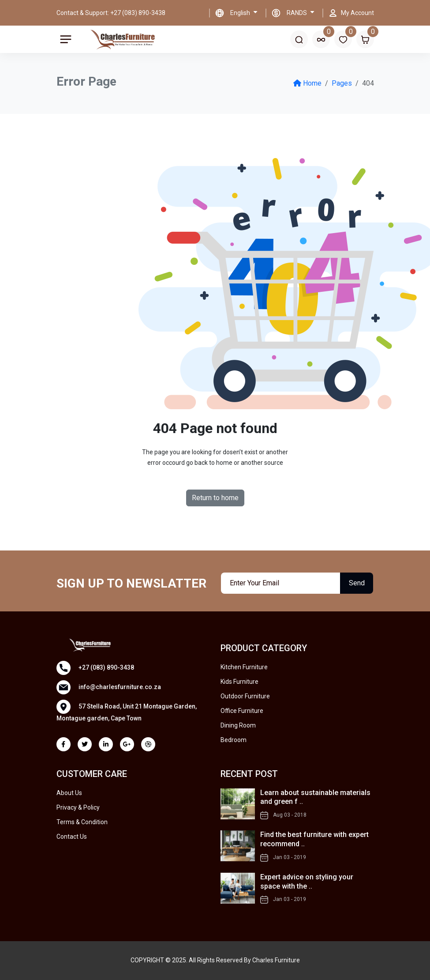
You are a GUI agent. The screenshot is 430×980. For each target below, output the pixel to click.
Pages (342, 83)
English (241, 13)
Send (357, 583)
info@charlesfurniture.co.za (109, 687)
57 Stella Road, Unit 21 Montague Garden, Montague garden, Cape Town (127, 711)
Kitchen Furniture (244, 667)
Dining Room (238, 725)
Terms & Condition (82, 822)
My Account (357, 13)
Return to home (215, 498)
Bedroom (234, 740)
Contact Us (72, 837)
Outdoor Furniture (245, 696)
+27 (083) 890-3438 (95, 668)
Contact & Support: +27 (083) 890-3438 (111, 13)
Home (307, 83)
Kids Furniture (239, 682)
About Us (69, 793)
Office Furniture (242, 711)
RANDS (297, 13)
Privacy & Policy (78, 807)
